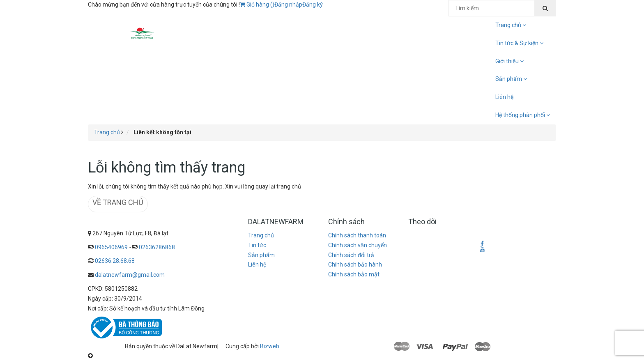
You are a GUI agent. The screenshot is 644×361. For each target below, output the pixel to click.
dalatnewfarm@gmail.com (130, 275)
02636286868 (157, 247)
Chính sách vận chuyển (358, 245)
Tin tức (257, 245)
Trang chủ (261, 235)
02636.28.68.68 (115, 261)
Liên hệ (504, 97)
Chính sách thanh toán (357, 235)
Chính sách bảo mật (354, 274)
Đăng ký (313, 5)
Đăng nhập (288, 5)
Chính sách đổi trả (351, 255)
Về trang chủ (118, 202)
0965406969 (111, 247)
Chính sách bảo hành (355, 264)
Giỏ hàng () (257, 5)
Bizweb (270, 346)
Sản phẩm (261, 255)
